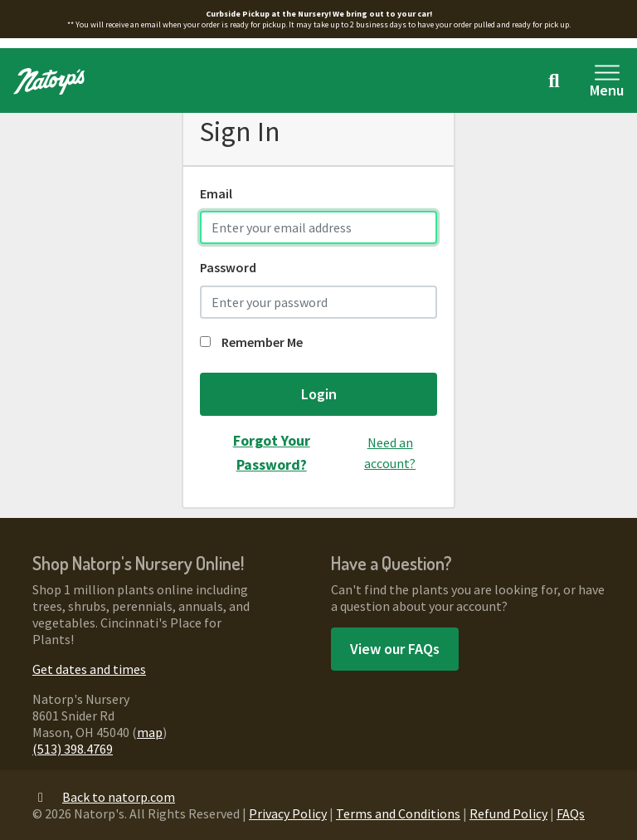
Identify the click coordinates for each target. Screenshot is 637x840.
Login (319, 394)
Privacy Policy (288, 813)
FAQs (571, 813)
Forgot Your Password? (272, 452)
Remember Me (251, 342)
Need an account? (390, 453)
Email (216, 193)
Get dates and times (89, 669)
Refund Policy (508, 813)
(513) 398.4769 (73, 749)
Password (228, 267)
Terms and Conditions (398, 813)
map (150, 732)
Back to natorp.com (104, 797)
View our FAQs (395, 649)
